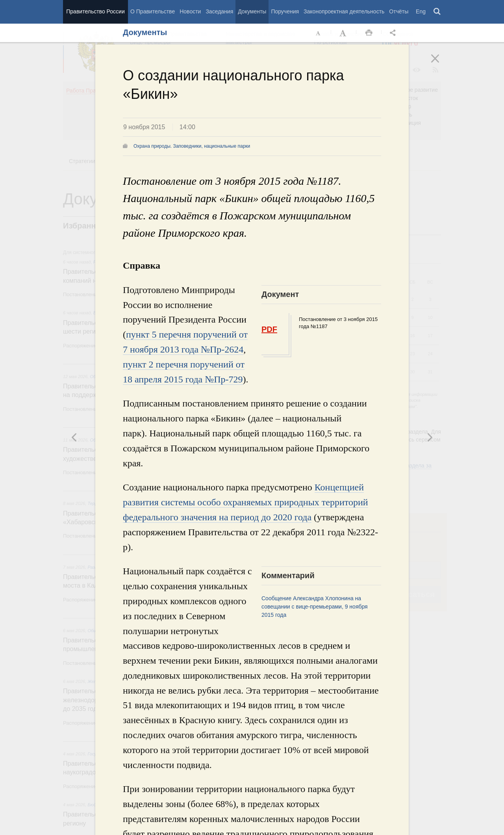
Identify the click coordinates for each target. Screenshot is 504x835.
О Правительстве (153, 11)
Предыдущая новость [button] (430, 437)
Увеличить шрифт (344, 33)
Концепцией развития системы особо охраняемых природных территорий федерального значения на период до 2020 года (246, 502)
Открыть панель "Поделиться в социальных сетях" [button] (394, 33)
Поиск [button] (437, 12)
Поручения (285, 11)
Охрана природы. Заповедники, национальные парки (192, 146)
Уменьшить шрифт (319, 33)
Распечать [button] (369, 33)
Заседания (219, 11)
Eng (421, 11)
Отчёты (399, 11)
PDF (269, 329)
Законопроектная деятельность (344, 11)
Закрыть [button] (441, 64)
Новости (190, 11)
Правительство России (95, 11)
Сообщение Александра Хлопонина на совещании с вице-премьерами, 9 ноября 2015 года (315, 607)
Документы (252, 11)
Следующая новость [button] (74, 437)
